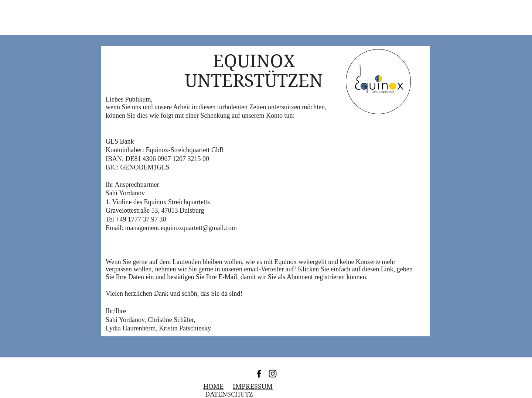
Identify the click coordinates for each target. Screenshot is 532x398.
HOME (213, 386)
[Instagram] (273, 374)
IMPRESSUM (253, 386)
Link (387, 269)
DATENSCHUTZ (229, 394)
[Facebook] (259, 374)
